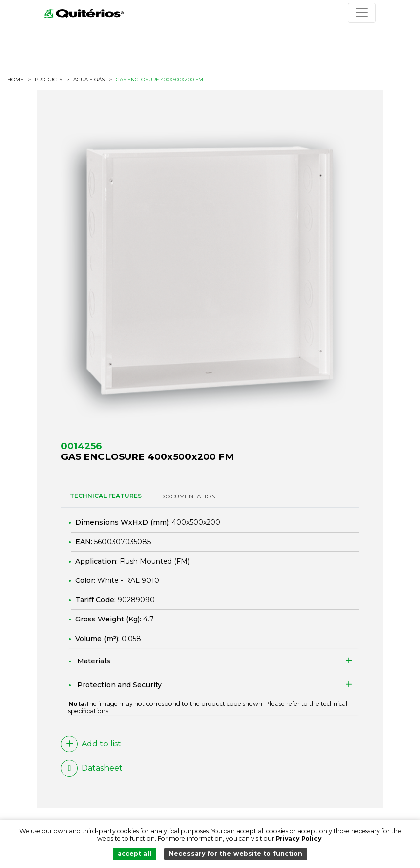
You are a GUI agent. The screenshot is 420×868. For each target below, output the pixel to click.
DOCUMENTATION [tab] (188, 496)
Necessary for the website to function (236, 853)
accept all (134, 853)
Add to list (91, 744)
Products (48, 79)
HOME (16, 80)
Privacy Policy (298, 839)
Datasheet (92, 768)
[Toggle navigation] (362, 13)
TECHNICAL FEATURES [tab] (106, 496)
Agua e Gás (89, 80)
